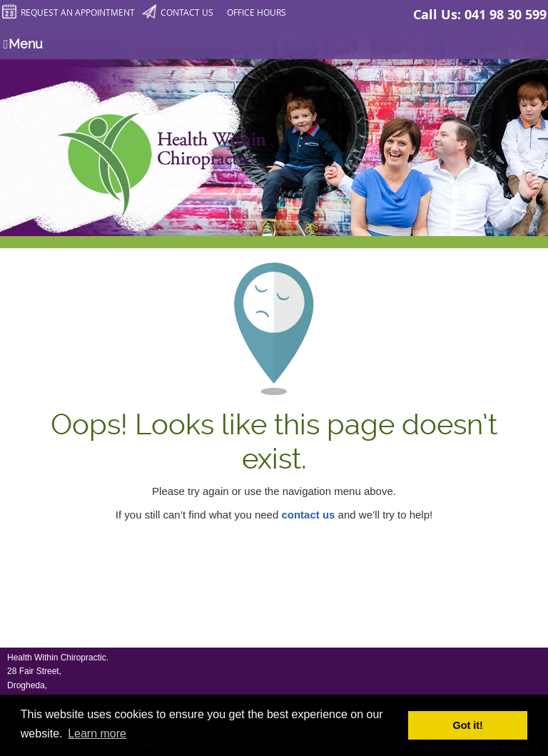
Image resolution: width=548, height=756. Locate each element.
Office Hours (257, 12)
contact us (308, 515)
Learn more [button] (97, 734)
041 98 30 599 (506, 15)
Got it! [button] (468, 725)
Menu (23, 44)
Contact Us (177, 12)
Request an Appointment (68, 12)
